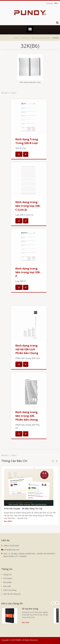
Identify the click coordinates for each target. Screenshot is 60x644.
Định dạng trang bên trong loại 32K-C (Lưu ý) (28, 206)
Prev (53, 461)
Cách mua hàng (10, 590)
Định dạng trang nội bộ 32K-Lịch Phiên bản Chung (27, 349)
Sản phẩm (8, 582)
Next (57, 461)
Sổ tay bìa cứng (30, 609)
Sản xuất (7, 586)
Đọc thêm (8, 521)
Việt (56, 3)
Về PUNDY (8, 578)
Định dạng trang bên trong (41, 38)
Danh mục (25, 38)
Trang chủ (7, 575)
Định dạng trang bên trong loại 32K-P (28, 272)
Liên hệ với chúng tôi (12, 594)
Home (16, 38)
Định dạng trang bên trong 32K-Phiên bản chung (27, 416)
